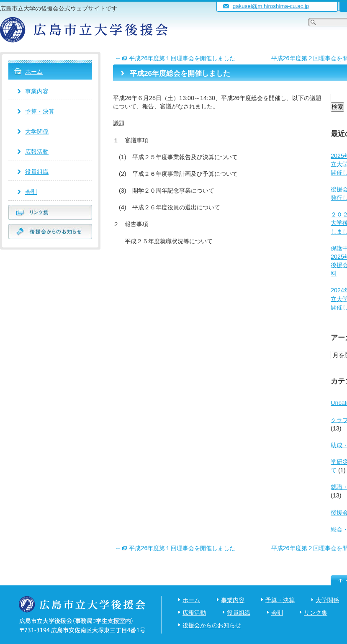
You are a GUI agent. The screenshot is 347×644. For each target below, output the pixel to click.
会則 (31, 192)
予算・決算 (40, 111)
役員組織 (37, 172)
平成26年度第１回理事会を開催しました (175, 58)
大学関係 (37, 131)
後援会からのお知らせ (212, 625)
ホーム (34, 72)
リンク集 (316, 613)
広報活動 (37, 152)
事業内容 (37, 91)
